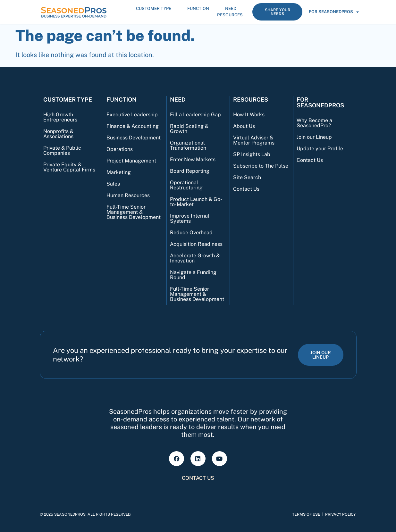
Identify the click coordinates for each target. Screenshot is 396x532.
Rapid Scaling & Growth (189, 129)
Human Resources (128, 195)
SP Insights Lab (252, 154)
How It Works (249, 115)
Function (200, 9)
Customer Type (155, 9)
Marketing (119, 172)
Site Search (247, 177)
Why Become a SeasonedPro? (314, 123)
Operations (120, 149)
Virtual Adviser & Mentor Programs (254, 140)
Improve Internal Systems (190, 218)
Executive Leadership (132, 115)
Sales (113, 184)
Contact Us (246, 189)
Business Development (134, 138)
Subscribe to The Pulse (261, 166)
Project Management (131, 161)
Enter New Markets (193, 159)
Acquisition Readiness (196, 244)
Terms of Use (306, 514)
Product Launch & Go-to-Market (196, 202)
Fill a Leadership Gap (195, 115)
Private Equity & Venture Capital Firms (69, 167)
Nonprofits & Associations (58, 134)
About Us (244, 126)
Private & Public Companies (62, 150)
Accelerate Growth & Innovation (195, 258)
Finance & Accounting (133, 126)
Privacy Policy (340, 514)
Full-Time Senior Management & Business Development (134, 212)
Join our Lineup (314, 137)
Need (232, 9)
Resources (232, 15)
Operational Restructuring (186, 185)
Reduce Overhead (191, 233)
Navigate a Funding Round (193, 275)
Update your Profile (320, 149)
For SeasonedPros (334, 12)
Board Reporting (190, 171)
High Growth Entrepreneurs (60, 117)
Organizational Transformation (188, 145)
